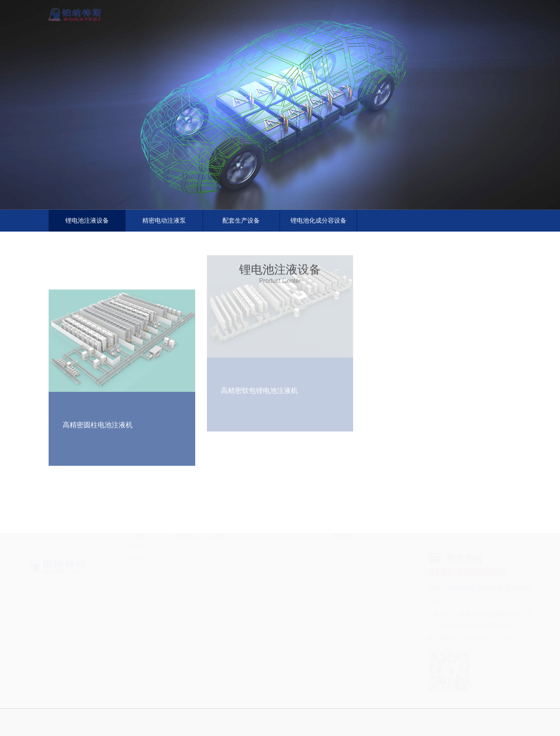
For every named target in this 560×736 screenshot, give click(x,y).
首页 (185, 7)
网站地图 (343, 575)
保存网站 (343, 564)
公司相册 (138, 575)
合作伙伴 (138, 597)
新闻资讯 (403, 7)
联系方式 (343, 543)
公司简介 (138, 543)
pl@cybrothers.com (474, 638)
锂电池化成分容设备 (317, 220)
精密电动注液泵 (163, 220)
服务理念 (250, 543)
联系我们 (458, 7)
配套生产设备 (240, 220)
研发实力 (138, 564)
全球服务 (349, 7)
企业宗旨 (138, 586)
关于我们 (240, 7)
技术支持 (296, 564)
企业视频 (343, 553)
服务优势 (250, 553)
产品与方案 (294, 7)
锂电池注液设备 (86, 220)
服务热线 (250, 564)
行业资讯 (296, 553)
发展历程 (138, 553)
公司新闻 (296, 543)
